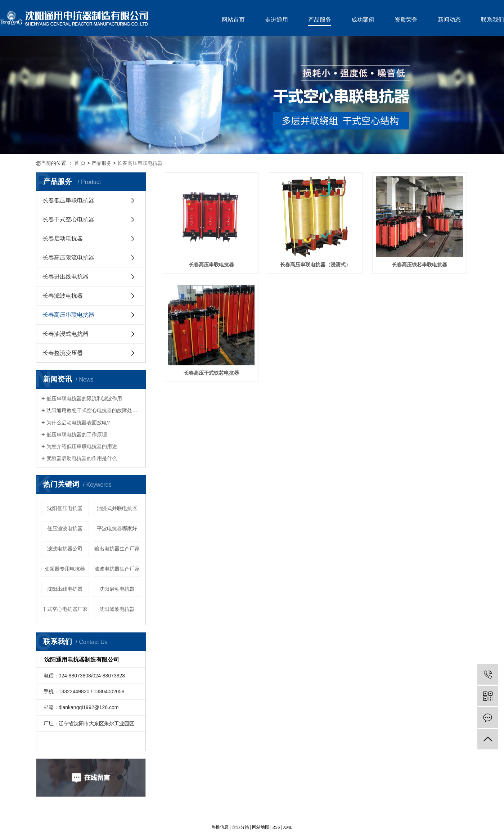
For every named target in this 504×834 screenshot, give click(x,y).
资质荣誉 (406, 20)
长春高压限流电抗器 (68, 258)
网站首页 (233, 20)
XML (288, 827)
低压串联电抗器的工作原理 (77, 434)
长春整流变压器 (63, 353)
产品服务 (320, 20)
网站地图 (261, 827)
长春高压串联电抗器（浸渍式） (315, 265)
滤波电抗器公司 (65, 549)
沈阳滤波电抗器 (117, 609)
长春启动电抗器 (63, 238)
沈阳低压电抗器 (65, 508)
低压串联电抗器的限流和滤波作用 (84, 398)
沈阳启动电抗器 (117, 589)
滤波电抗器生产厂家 (117, 569)
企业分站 (240, 827)
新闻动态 (449, 20)
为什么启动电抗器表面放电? (78, 423)
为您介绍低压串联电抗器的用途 (82, 446)
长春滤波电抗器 (63, 296)
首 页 (80, 163)
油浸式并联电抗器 (117, 508)
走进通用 (276, 20)
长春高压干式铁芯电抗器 (211, 373)
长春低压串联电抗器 (68, 200)
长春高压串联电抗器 (140, 163)
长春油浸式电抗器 (66, 334)
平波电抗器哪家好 (117, 528)
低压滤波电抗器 (65, 528)
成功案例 (363, 20)
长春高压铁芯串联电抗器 (419, 265)
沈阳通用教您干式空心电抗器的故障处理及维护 (93, 410)
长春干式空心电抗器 (68, 219)
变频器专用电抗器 (65, 569)
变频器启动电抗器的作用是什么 (82, 458)
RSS (276, 827)
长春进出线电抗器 (66, 277)
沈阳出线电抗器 (65, 589)
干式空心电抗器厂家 (65, 609)
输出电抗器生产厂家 (117, 549)
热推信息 (220, 827)
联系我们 (492, 20)
